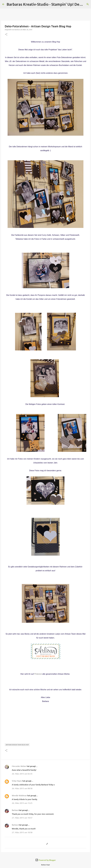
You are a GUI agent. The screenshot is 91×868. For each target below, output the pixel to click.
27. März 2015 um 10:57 (22, 818)
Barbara (15, 810)
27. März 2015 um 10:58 (22, 832)
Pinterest (38, 674)
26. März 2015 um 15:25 (22, 803)
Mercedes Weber (19, 766)
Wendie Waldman (19, 795)
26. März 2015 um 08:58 (22, 788)
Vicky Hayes (17, 781)
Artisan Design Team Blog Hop (17, 745)
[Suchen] (88, 4)
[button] (6, 34)
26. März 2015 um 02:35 (22, 774)
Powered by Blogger (46, 860)
